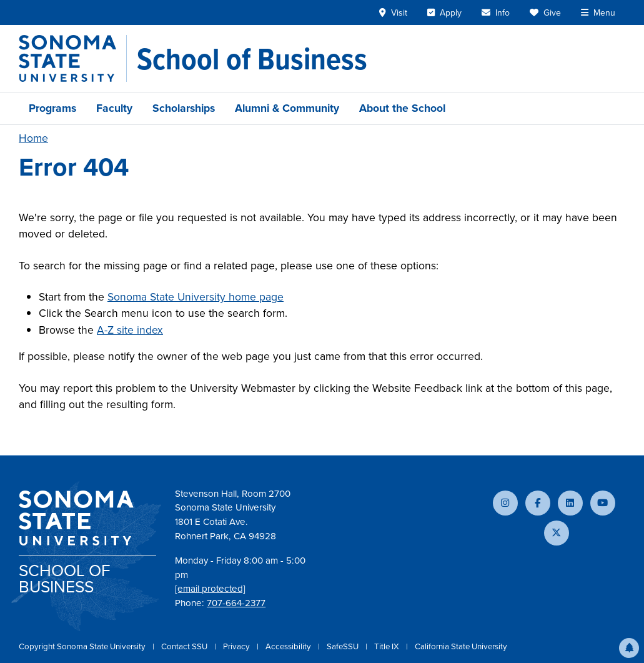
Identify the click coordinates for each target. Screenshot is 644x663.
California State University (461, 646)
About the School (402, 108)
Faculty (114, 108)
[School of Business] (252, 59)
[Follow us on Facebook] (538, 503)
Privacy (237, 646)
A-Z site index (130, 330)
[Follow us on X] (557, 533)
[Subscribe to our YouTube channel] (603, 503)
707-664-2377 (236, 603)
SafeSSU (344, 646)
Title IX (388, 646)
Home (33, 138)
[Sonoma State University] (73, 58)
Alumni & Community (287, 108)
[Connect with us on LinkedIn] (570, 503)
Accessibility (289, 646)
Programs (52, 108)
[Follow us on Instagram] (505, 503)
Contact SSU (185, 646)
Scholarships (184, 108)
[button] (629, 648)
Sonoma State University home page (196, 297)
